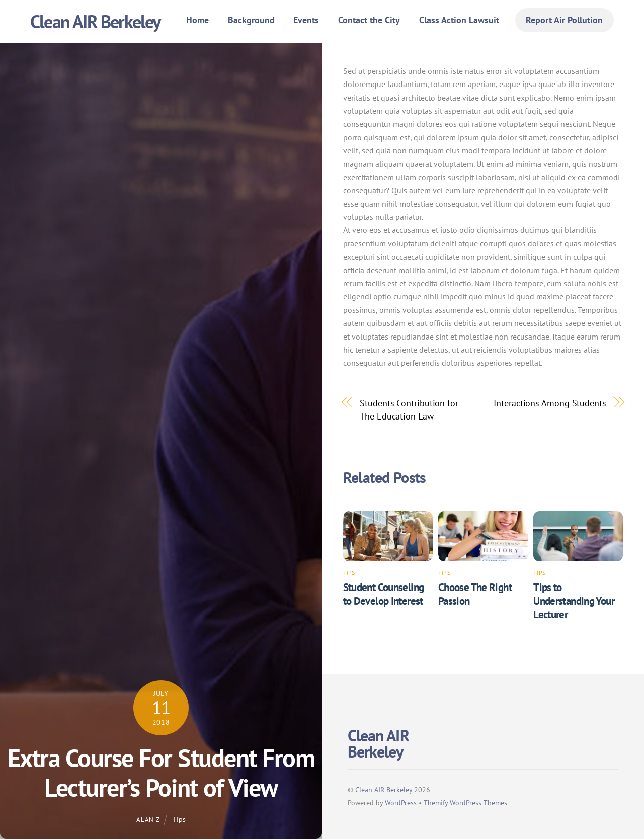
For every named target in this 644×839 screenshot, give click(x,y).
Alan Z (148, 820)
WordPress (401, 803)
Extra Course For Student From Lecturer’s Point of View (161, 773)
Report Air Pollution (564, 20)
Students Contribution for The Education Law (409, 409)
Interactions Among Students (550, 403)
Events (306, 20)
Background (251, 20)
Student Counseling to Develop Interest (384, 594)
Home (197, 20)
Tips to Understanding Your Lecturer (574, 601)
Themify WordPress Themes (465, 803)
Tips (179, 819)
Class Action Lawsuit (459, 20)
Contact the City (369, 20)
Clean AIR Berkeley (384, 789)
